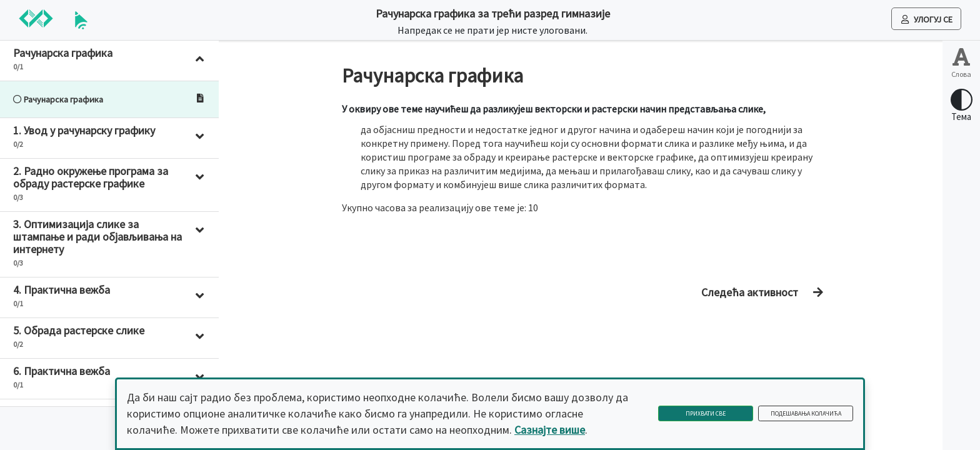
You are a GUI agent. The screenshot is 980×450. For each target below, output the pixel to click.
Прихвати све (706, 413)
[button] (109, 61)
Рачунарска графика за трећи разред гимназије (493, 13)
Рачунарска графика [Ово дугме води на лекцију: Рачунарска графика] (58, 99)
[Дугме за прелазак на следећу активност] (759, 292)
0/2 (18, 144)
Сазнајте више (550, 430)
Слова (961, 74)
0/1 (18, 67)
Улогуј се (927, 19)
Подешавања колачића (806, 413)
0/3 (18, 197)
